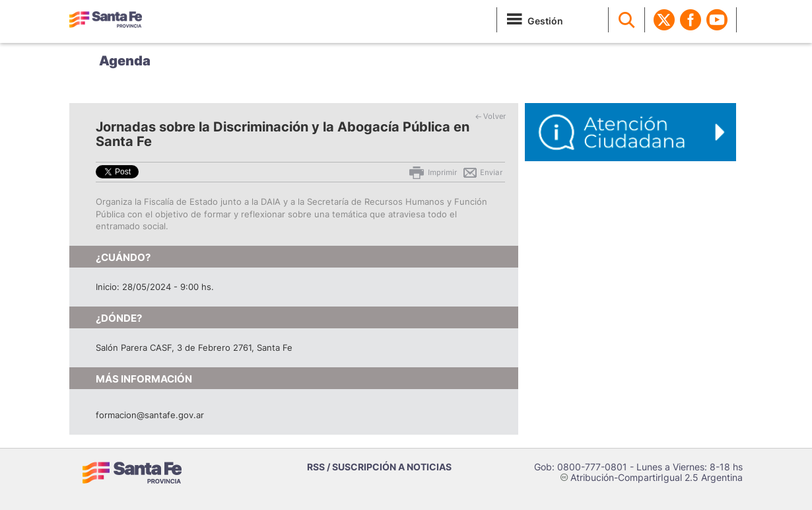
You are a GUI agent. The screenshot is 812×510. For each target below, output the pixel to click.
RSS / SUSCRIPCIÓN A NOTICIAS (379, 467)
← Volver (491, 116)
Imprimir (432, 172)
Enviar (482, 172)
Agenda (125, 61)
